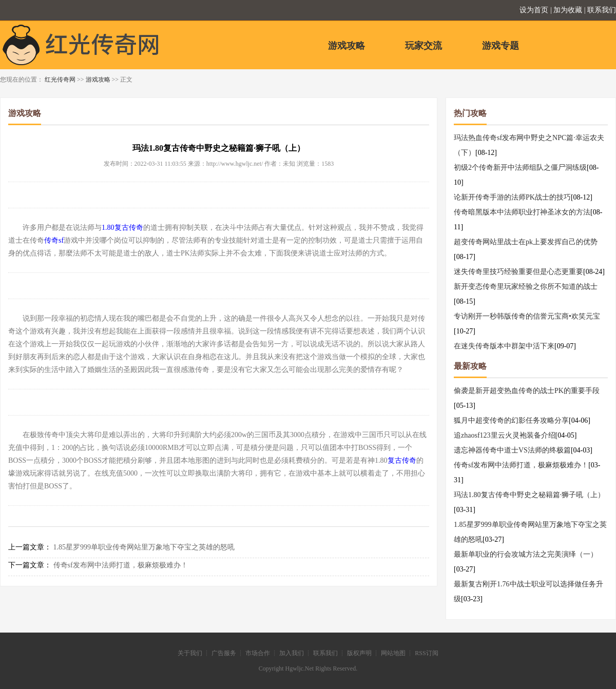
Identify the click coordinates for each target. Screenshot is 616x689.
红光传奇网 (60, 80)
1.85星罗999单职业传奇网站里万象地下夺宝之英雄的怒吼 (144, 547)
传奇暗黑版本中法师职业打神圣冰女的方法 (522, 212)
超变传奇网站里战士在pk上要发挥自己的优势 (526, 242)
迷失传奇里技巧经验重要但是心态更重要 (518, 272)
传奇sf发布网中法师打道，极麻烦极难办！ (121, 565)
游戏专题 (500, 46)
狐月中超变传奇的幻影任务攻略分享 (511, 420)
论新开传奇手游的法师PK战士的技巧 (512, 197)
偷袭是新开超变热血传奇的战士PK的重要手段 (527, 391)
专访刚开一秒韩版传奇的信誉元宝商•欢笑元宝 (527, 316)
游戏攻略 (346, 46)
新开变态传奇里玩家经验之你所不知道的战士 (526, 287)
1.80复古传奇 (122, 228)
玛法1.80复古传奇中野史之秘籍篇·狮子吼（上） (529, 495)
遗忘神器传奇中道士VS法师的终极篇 (512, 450)
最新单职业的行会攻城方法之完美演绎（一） (526, 554)
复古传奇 (402, 460)
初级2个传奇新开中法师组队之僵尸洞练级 (520, 168)
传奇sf (54, 240)
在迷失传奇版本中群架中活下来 (504, 346)
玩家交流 (423, 46)
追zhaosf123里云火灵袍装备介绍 (505, 435)
